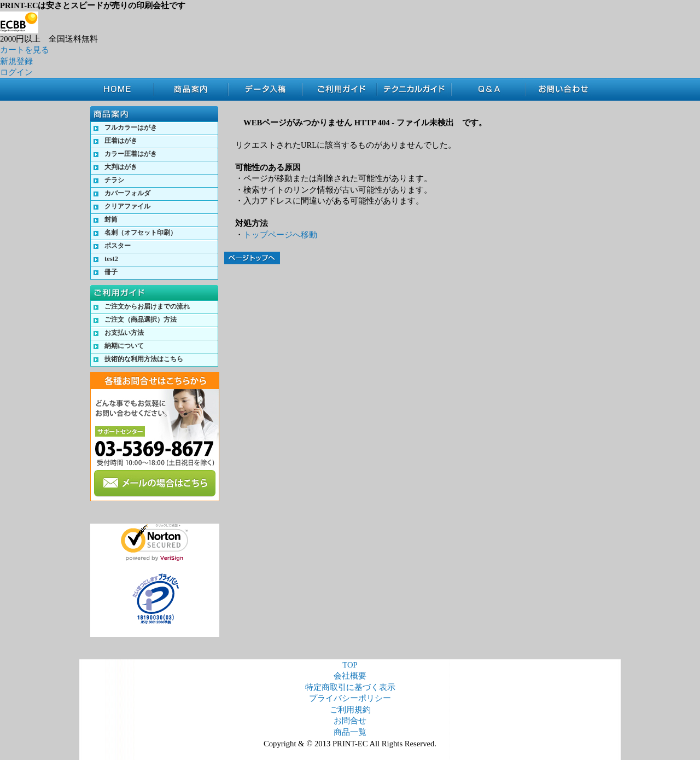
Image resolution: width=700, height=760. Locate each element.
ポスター (118, 246)
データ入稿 (265, 89)
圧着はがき (121, 141)
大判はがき (121, 167)
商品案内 (191, 89)
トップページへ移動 (280, 235)
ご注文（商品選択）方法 (141, 320)
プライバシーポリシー (350, 698)
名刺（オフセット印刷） (141, 233)
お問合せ (567, 89)
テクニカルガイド (414, 89)
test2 (111, 259)
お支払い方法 (124, 333)
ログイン (16, 72)
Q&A (488, 89)
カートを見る (25, 50)
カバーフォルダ (127, 193)
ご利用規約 (350, 710)
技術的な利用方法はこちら (144, 359)
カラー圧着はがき (131, 154)
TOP (122, 89)
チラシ (114, 180)
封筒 (111, 219)
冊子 (111, 272)
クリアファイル (127, 206)
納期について (124, 346)
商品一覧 (350, 732)
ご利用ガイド (340, 89)
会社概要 (350, 676)
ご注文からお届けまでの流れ (147, 306)
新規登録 (16, 61)
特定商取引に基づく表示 (350, 687)
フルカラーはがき (131, 127)
